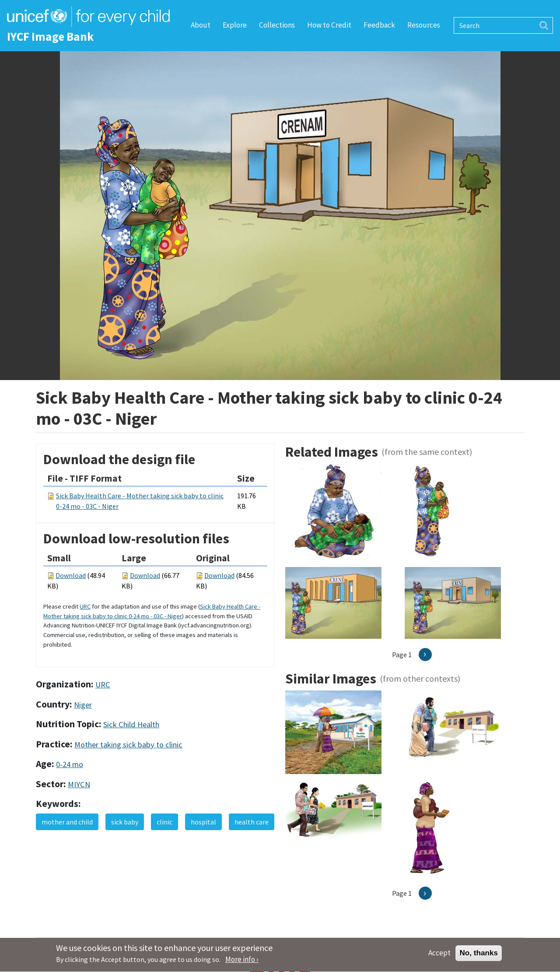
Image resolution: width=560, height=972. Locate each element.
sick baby (125, 822)
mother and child (67, 822)
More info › (242, 963)
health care (252, 822)
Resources (424, 25)
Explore (235, 25)
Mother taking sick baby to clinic (128, 745)
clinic (164, 822)
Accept (439, 956)
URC (85, 606)
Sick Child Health (131, 724)
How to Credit (329, 25)
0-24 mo (70, 764)
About (201, 25)
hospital (203, 822)
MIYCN (79, 784)
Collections (277, 25)
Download (71, 575)
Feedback (379, 25)
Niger (83, 705)
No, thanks (479, 956)
